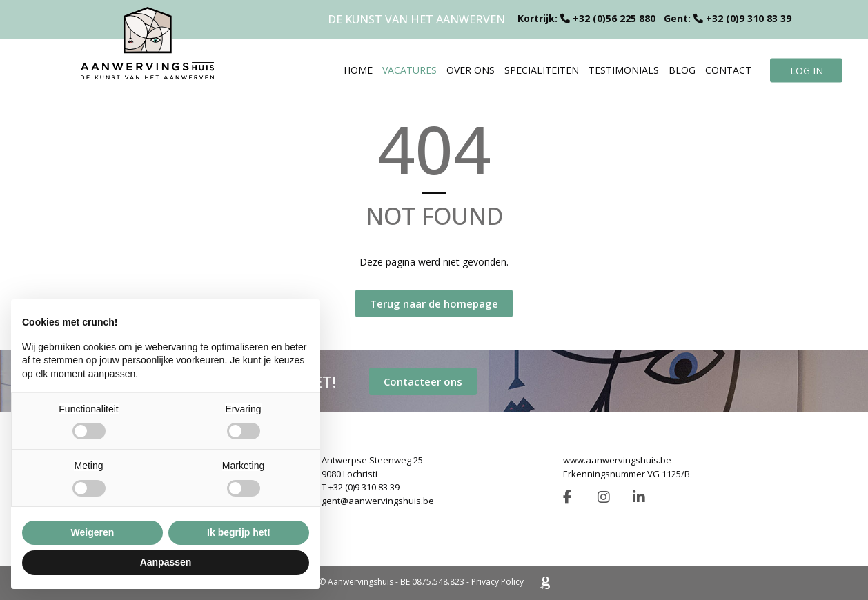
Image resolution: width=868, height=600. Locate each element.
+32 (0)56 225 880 (614, 18)
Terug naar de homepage (434, 303)
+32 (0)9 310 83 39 (749, 18)
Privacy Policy (497, 582)
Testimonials (624, 70)
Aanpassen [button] (166, 562)
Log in (807, 70)
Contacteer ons (423, 381)
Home (358, 70)
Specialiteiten (542, 70)
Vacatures (410, 70)
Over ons (471, 70)
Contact (728, 70)
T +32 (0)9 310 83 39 (361, 487)
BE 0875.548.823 (432, 582)
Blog (682, 70)
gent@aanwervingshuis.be (378, 501)
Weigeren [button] (93, 532)
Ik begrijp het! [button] (239, 532)
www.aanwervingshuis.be (617, 460)
